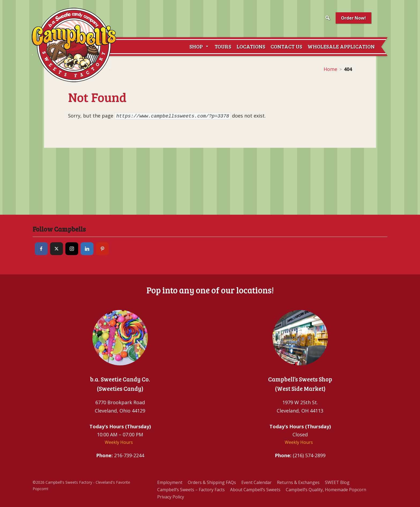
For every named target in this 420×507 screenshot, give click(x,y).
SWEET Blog (337, 482)
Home (330, 69)
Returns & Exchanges (298, 482)
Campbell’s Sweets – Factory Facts (191, 490)
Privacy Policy (171, 497)
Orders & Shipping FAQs (212, 482)
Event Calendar (256, 482)
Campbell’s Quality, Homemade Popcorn (326, 490)
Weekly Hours (119, 442)
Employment (170, 482)
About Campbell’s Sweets (255, 490)
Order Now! (353, 18)
